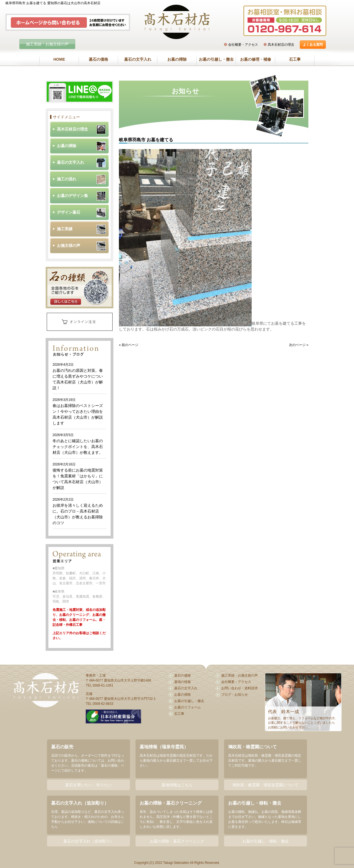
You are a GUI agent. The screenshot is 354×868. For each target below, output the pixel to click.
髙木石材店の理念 (281, 45)
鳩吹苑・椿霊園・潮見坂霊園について (265, 785)
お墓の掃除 (177, 59)
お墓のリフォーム (188, 707)
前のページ (130, 345)
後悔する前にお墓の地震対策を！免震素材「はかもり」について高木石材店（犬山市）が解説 (78, 476)
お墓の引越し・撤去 (216, 59)
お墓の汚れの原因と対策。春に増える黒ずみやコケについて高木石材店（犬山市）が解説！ (78, 376)
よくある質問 (313, 45)
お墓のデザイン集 (72, 196)
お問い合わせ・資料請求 (240, 688)
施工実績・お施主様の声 (47, 44)
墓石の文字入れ (138, 59)
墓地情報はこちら (177, 785)
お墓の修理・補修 (256, 59)
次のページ (297, 345)
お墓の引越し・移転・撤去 (265, 841)
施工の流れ (67, 179)
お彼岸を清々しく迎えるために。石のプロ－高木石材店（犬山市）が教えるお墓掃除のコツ (78, 511)
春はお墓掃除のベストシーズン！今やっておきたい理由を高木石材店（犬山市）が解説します (78, 412)
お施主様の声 (69, 245)
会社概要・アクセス (243, 45)
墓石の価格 (98, 59)
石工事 (295, 59)
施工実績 (65, 229)
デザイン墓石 (69, 212)
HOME (59, 59)
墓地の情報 (183, 682)
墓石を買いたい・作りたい (88, 785)
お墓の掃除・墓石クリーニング (177, 841)
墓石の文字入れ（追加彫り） (88, 841)
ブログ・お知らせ (235, 695)
